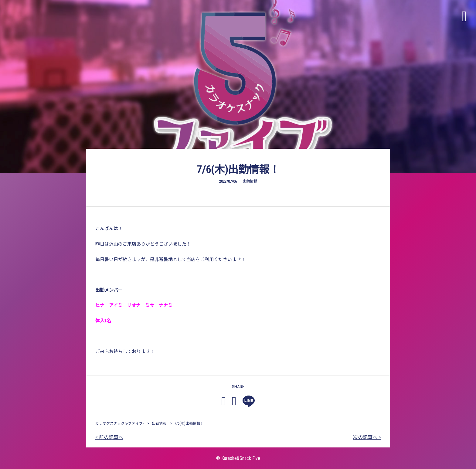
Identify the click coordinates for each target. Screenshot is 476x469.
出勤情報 (250, 181)
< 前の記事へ (109, 437)
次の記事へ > (367, 437)
